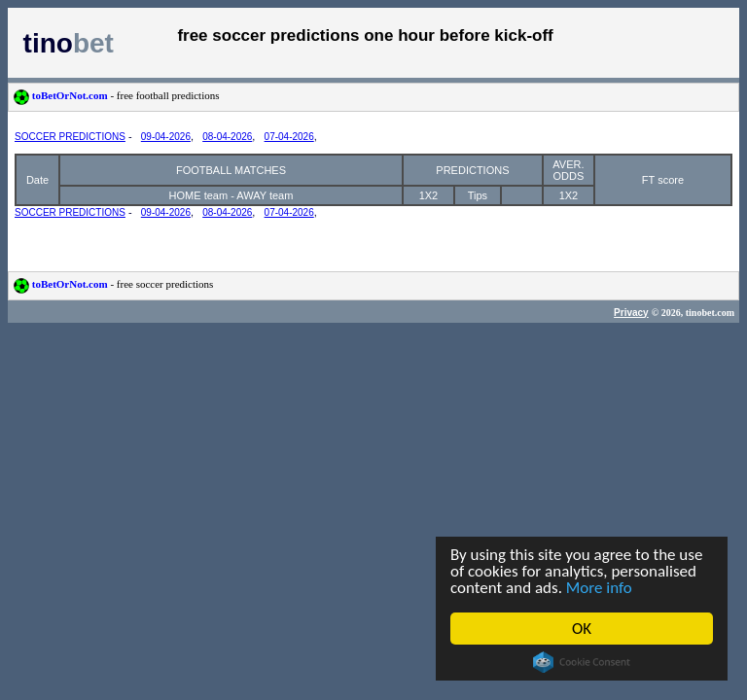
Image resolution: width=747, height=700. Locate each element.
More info (599, 588)
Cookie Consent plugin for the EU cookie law (582, 662)
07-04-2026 (289, 137)
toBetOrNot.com (117, 95)
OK (582, 629)
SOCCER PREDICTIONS (70, 137)
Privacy (631, 313)
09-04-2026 (166, 137)
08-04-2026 (227, 137)
